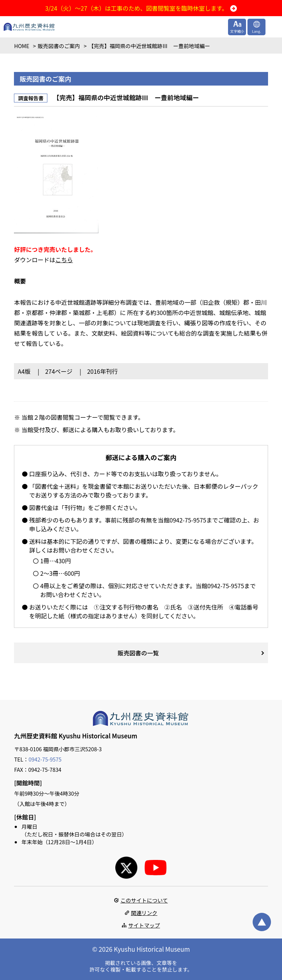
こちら (64, 260)
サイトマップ (144, 925)
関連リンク (144, 913)
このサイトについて (144, 900)
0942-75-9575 (45, 759)
